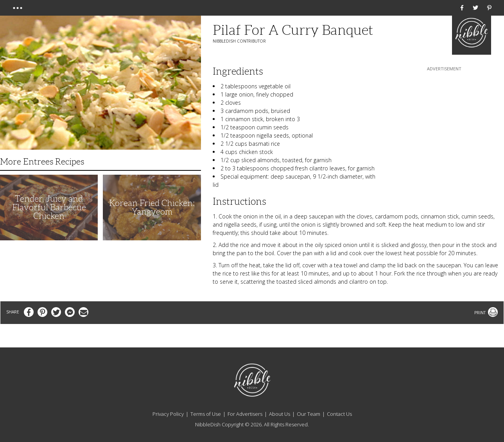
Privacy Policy (168, 414)
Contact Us (339, 414)
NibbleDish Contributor (239, 41)
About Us (280, 414)
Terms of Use (206, 414)
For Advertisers (245, 414)
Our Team (308, 414)
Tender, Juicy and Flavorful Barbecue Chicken (49, 207)
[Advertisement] (444, 122)
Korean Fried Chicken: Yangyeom (152, 207)
